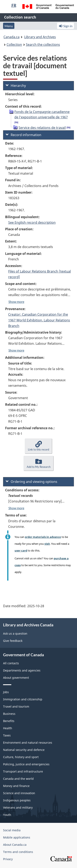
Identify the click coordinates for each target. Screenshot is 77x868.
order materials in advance (43, 537)
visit (47, 544)
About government (16, 678)
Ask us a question (15, 633)
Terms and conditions (18, 852)
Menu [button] (9, 26)
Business (9, 714)
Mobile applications (17, 837)
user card (21, 550)
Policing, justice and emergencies (26, 764)
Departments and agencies (22, 670)
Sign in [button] (66, 26)
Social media (12, 830)
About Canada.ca (15, 845)
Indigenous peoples (17, 800)
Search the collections (43, 45)
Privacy (8, 859)
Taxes (7, 735)
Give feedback (13, 641)
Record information (24, 135)
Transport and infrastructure (23, 771)
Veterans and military (18, 807)
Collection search (20, 17)
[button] (38, 446)
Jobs (6, 692)
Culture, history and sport (21, 757)
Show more (16, 302)
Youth (7, 815)
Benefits (9, 721)
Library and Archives (40, 37)
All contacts (11, 663)
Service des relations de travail (42, 128)
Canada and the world (18, 779)
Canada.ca (11, 37)
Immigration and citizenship (23, 699)
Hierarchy (16, 86)
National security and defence (24, 750)
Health (8, 728)
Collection (14, 45)
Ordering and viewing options (32, 482)
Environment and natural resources (28, 743)
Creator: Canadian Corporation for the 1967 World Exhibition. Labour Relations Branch (39, 320)
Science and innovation (19, 793)
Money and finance (16, 786)
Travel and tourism (16, 706)
